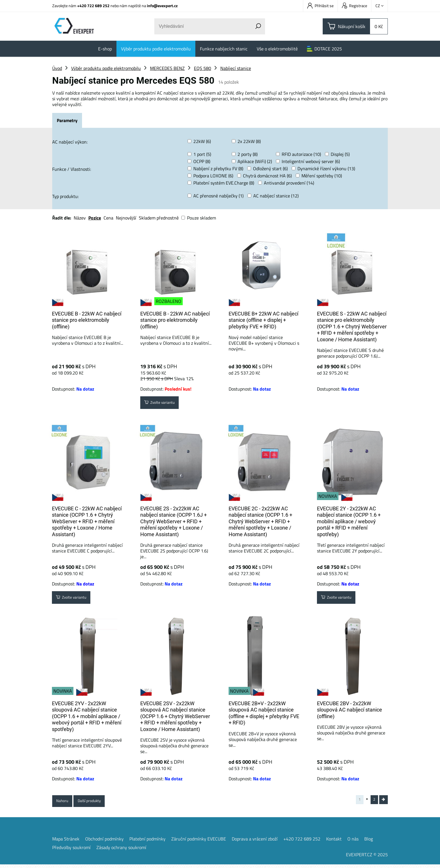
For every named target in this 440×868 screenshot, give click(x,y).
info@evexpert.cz (162, 6)
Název (80, 218)
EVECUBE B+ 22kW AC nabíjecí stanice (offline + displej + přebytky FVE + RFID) (263, 320)
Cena (108, 218)
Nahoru (64, 802)
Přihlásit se (320, 6)
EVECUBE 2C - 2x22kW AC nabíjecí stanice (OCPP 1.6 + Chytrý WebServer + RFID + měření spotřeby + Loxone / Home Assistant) (260, 521)
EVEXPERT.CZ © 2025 (367, 858)
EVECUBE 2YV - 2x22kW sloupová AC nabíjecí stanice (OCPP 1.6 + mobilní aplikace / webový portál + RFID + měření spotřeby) (87, 716)
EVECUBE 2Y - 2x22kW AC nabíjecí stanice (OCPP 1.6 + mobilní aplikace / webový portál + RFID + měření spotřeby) (349, 521)
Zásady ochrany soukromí (121, 851)
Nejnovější (126, 218)
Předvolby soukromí (71, 851)
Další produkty (97, 802)
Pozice (95, 218)
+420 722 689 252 (93, 6)
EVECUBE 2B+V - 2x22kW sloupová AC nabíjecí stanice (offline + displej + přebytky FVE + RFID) (264, 713)
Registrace (355, 6)
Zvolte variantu (164, 404)
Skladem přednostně (159, 218)
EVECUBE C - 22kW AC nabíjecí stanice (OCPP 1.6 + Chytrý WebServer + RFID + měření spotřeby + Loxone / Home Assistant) (87, 521)
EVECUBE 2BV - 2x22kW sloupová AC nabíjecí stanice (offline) (350, 710)
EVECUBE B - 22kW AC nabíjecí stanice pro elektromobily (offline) (87, 320)
